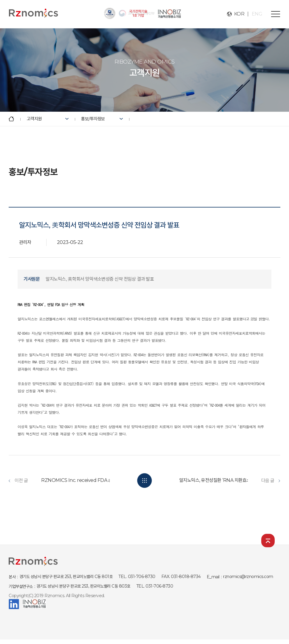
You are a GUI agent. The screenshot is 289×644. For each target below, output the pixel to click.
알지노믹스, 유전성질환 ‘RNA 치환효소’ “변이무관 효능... (230, 480)
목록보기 (144, 481)
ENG (257, 14)
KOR (239, 14)
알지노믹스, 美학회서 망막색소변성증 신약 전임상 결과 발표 (100, 279)
